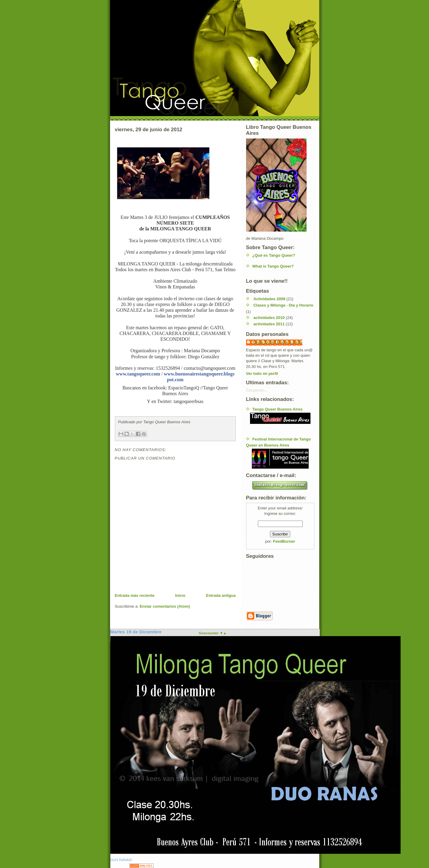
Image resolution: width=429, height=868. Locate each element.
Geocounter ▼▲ (213, 633)
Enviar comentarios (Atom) (165, 606)
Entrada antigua (221, 595)
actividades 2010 (269, 318)
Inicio (180, 595)
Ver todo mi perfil (262, 374)
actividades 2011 (269, 324)
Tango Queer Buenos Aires (277, 342)
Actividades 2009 (269, 299)
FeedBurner (284, 541)
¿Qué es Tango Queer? (274, 255)
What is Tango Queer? (273, 266)
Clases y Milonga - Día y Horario (283, 305)
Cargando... (257, 390)
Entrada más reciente (135, 595)
